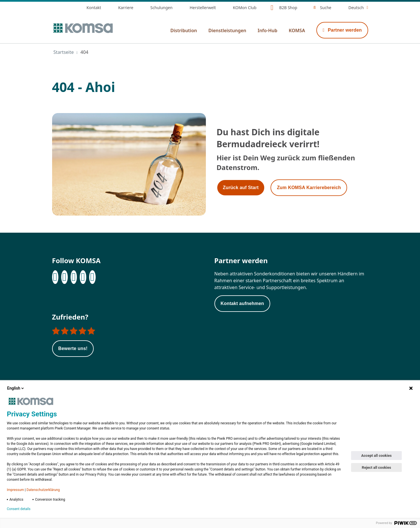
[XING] (83, 277)
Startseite (64, 52)
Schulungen (161, 8)
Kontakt (94, 8)
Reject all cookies (377, 467)
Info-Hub (268, 30)
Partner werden (342, 30)
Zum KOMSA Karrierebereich (309, 188)
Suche (326, 8)
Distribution (184, 30)
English (16, 388)
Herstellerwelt (203, 8)
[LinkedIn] (64, 277)
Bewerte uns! (73, 348)
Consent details (19, 509)
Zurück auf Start (241, 188)
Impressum (15, 490)
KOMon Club (245, 8)
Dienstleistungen (227, 30)
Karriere (126, 8)
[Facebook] (55, 277)
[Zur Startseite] (83, 28)
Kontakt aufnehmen (242, 303)
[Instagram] (74, 277)
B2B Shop (288, 8)
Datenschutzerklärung (43, 490)
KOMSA (297, 30)
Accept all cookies (377, 456)
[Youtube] (92, 277)
